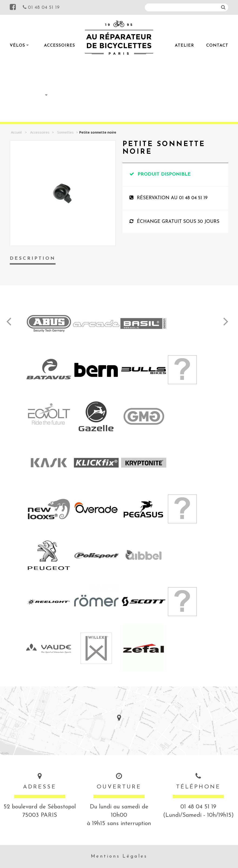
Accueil (16, 132)
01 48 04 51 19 (41, 7)
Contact (217, 46)
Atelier (184, 46)
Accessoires (59, 46)
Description (33, 259)
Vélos (17, 46)
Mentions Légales (119, 856)
